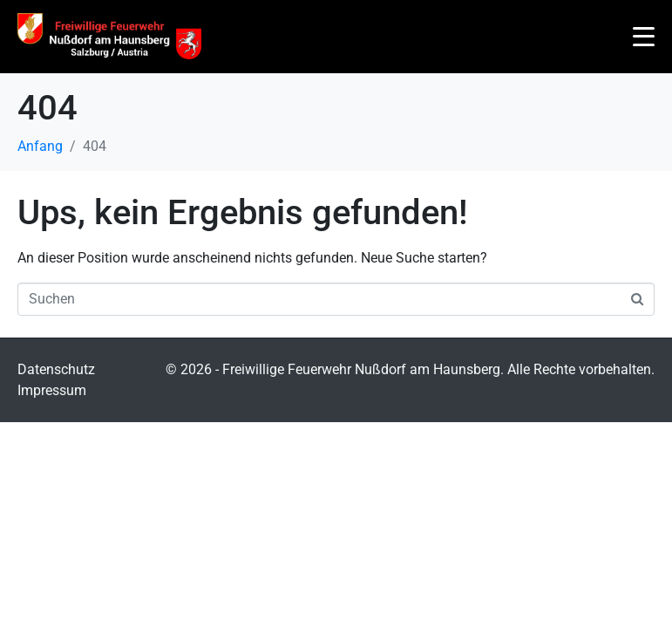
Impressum (52, 390)
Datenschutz (56, 369)
